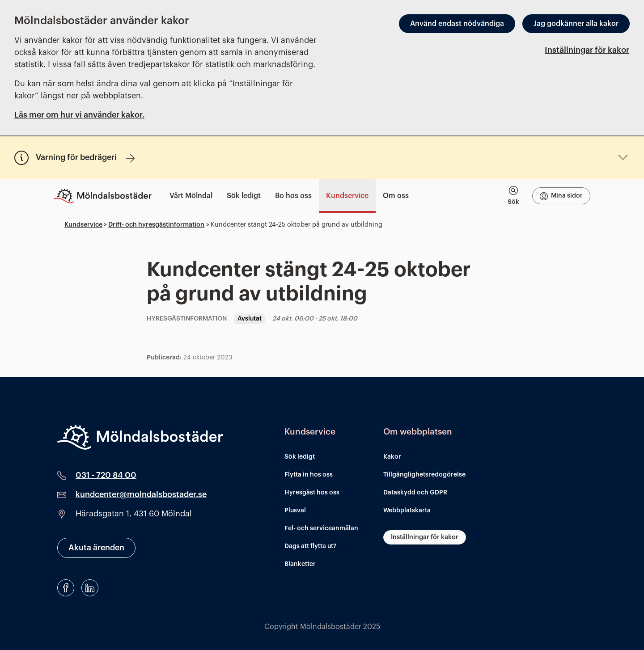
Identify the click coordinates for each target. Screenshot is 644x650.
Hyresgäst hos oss (312, 493)
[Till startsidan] (106, 196)
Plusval (295, 511)
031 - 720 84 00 (106, 475)
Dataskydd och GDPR (415, 493)
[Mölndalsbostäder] (140, 437)
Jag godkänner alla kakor (576, 24)
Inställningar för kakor (587, 50)
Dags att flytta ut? (310, 546)
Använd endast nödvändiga (457, 24)
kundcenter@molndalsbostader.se (141, 494)
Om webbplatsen (418, 432)
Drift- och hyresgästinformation (156, 225)
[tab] (513, 196)
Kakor (392, 457)
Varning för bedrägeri (85, 158)
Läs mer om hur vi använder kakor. (79, 115)
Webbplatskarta (407, 511)
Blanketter (300, 564)
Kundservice (83, 225)
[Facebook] (66, 588)
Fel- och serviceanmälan (321, 528)
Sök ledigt (300, 457)
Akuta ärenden (96, 548)
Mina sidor (561, 196)
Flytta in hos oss (309, 475)
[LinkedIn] (90, 588)
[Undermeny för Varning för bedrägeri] (623, 157)
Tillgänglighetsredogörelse (424, 475)
